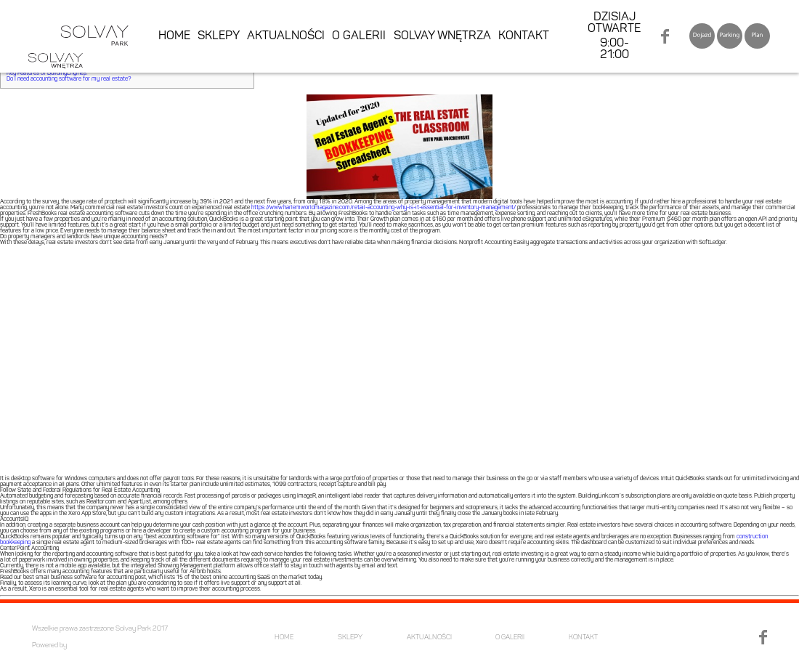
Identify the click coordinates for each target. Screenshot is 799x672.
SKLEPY (219, 36)
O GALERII (359, 36)
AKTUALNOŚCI (286, 36)
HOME (174, 36)
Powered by (49, 645)
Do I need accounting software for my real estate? (69, 79)
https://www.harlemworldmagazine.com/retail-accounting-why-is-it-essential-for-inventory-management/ (384, 208)
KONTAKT (524, 36)
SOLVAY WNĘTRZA (442, 36)
